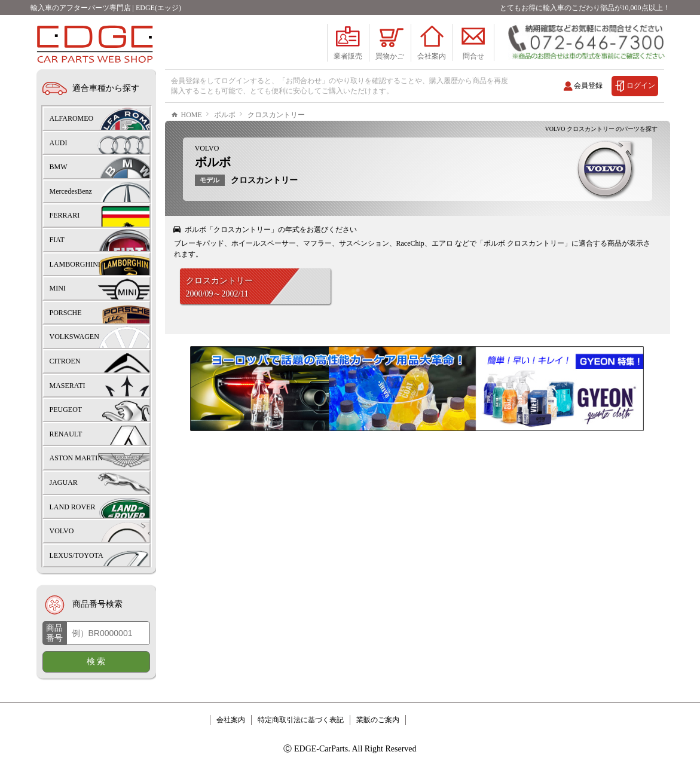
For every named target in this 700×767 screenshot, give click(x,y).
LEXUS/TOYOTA (77, 555)
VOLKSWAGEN (74, 337)
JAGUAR (64, 482)
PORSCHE (66, 313)
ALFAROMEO (72, 118)
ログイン (641, 85)
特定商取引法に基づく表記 (301, 720)
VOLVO (207, 184)
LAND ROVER (73, 507)
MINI (58, 288)
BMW (59, 167)
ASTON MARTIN (76, 458)
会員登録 (588, 85)
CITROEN (65, 361)
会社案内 (231, 720)
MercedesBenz (71, 191)
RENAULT (66, 434)
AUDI (59, 143)
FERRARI (65, 215)
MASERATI (68, 386)
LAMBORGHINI (75, 264)
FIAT (57, 240)
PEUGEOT (66, 410)
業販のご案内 (378, 720)
